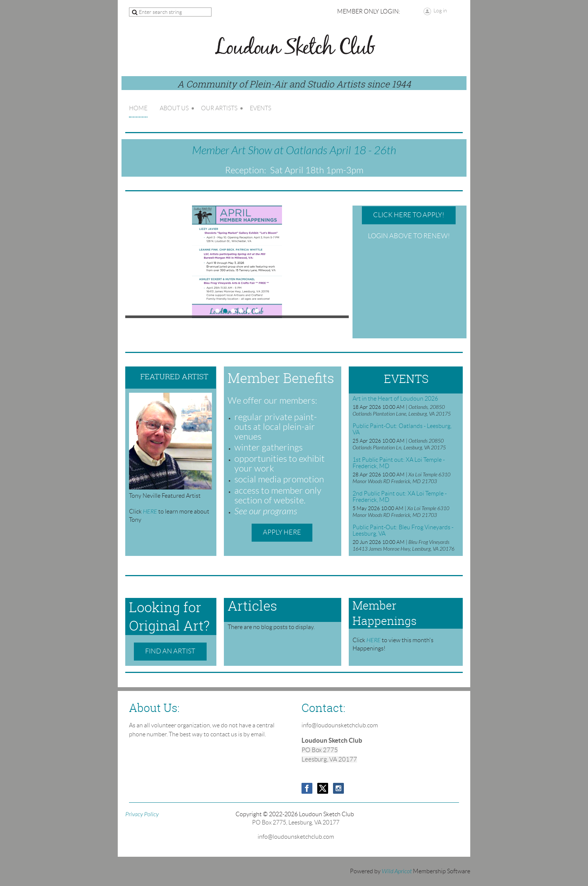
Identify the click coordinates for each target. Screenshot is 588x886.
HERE (151, 512)
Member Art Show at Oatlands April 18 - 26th (294, 151)
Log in (440, 11)
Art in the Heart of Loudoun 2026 (395, 399)
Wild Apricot (397, 871)
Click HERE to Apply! (409, 215)
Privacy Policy (142, 814)
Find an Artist (170, 651)
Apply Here (282, 532)
